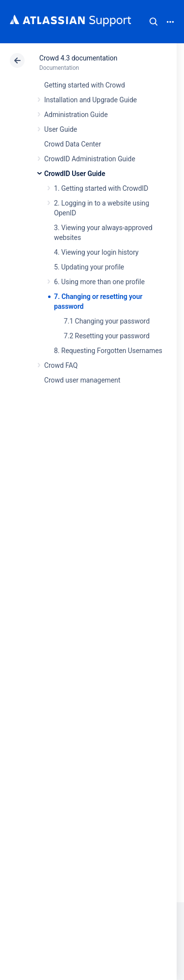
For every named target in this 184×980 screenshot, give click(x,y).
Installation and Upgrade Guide (91, 100)
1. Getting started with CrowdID (101, 188)
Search (154, 22)
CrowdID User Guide (75, 174)
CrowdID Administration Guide (90, 159)
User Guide (61, 129)
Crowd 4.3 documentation (78, 58)
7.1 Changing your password (107, 321)
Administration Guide (76, 115)
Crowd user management (82, 380)
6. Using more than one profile (99, 282)
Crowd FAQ (61, 365)
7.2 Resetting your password (107, 336)
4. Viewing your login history (96, 252)
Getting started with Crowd (84, 85)
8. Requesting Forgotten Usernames (108, 351)
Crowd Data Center (73, 144)
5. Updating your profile (89, 267)
